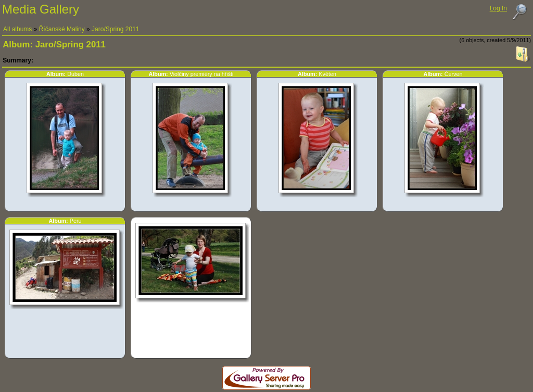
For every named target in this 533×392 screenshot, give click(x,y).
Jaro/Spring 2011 (115, 29)
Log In (498, 8)
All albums (17, 29)
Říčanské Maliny (62, 29)
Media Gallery (41, 9)
